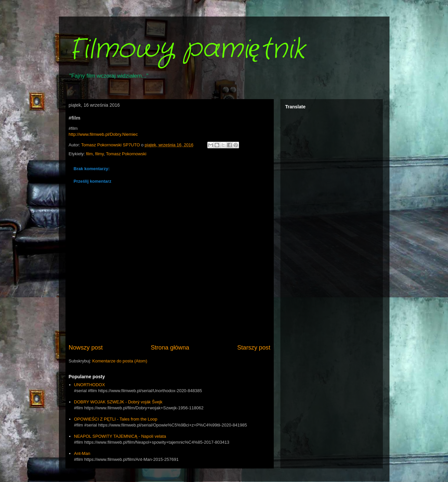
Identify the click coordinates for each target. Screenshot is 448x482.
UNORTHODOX (90, 385)
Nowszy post (86, 348)
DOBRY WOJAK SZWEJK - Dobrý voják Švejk (118, 402)
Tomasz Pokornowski (126, 154)
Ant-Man (82, 453)
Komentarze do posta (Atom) (120, 361)
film (89, 154)
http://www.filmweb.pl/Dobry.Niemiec (103, 134)
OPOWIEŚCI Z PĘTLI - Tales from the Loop (116, 419)
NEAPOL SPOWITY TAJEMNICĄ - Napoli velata (120, 436)
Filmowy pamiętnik (187, 50)
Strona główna (170, 348)
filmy (100, 154)
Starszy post (254, 348)
